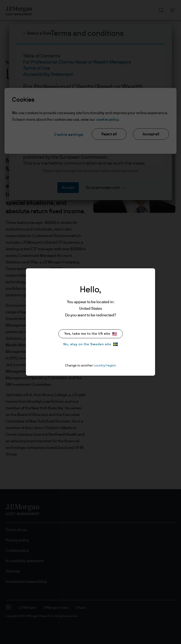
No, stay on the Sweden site (91, 344)
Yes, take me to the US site (91, 334)
